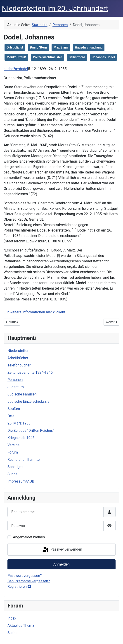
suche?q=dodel (16, 69)
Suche (12, 474)
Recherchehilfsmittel (24, 460)
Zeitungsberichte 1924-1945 (30, 372)
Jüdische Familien (22, 394)
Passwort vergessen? (25, 576)
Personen (15, 380)
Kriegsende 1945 (21, 438)
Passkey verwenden (62, 550)
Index (12, 618)
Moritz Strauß (16, 57)
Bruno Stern (38, 47)
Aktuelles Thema (21, 626)
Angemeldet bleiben (29, 537)
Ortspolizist (15, 47)
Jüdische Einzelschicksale (28, 401)
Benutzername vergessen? (29, 581)
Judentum (16, 387)
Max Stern (61, 47)
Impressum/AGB (21, 481)
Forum (13, 452)
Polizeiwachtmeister (47, 57)
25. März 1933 (19, 423)
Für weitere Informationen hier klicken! (34, 312)
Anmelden (61, 564)
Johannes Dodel (103, 57)
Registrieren (19, 587)
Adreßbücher (18, 358)
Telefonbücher (19, 365)
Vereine (13, 445)
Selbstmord (77, 57)
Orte (11, 416)
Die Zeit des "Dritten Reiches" (31, 431)
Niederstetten (18, 351)
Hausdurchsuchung (89, 47)
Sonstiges (15, 467)
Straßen (14, 409)
